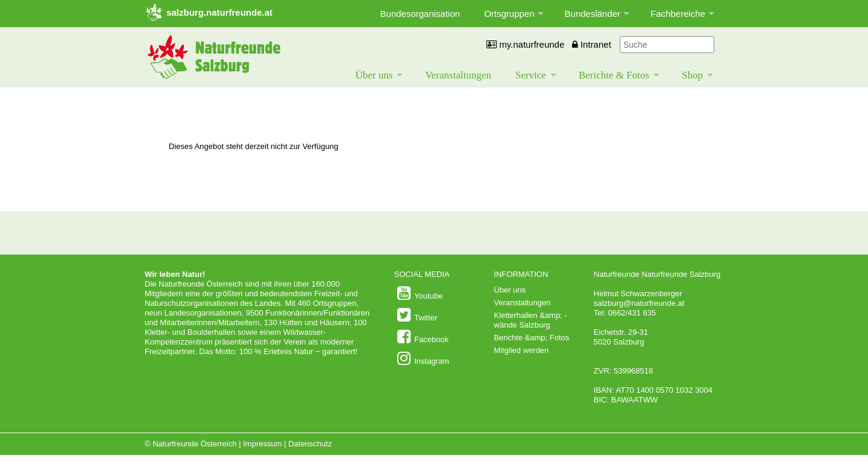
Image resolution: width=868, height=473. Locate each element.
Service (531, 75)
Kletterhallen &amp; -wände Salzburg (530, 320)
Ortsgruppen (509, 14)
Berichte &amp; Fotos (531, 338)
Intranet (592, 44)
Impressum (262, 444)
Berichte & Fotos (614, 75)
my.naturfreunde (525, 44)
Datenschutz (310, 444)
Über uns (374, 75)
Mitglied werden (521, 350)
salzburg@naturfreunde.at (639, 303)
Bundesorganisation (420, 14)
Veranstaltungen (458, 75)
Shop (692, 75)
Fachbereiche (678, 14)
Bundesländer (593, 14)
